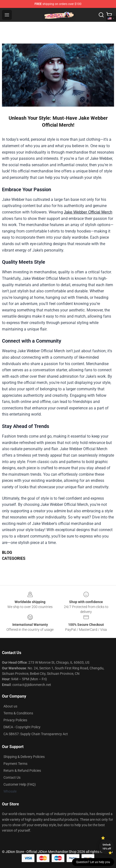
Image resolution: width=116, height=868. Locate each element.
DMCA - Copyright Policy (22, 727)
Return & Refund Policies (22, 771)
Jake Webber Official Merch (88, 212)
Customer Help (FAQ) (20, 784)
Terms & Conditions (18, 713)
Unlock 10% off (107, 847)
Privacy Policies (15, 720)
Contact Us (12, 777)
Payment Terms (15, 764)
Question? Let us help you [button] (93, 862)
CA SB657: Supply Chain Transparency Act (36, 734)
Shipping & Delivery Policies (24, 757)
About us (10, 706)
